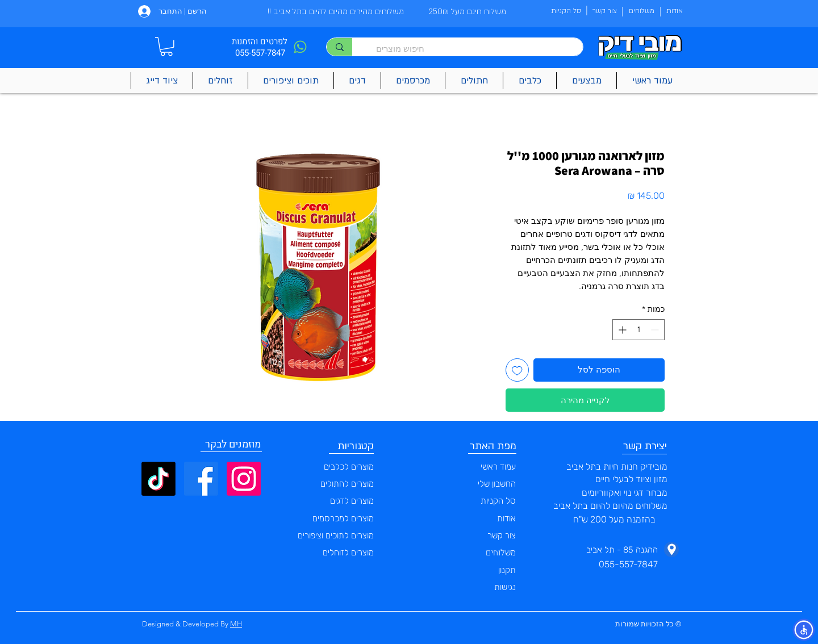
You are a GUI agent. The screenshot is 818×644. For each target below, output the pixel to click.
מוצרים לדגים (352, 501)
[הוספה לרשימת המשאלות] (517, 370)
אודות (506, 518)
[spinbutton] (638, 330)
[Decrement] (656, 330)
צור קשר (502, 536)
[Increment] (621, 330)
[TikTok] (158, 479)
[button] (166, 47)
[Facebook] (201, 479)
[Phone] (300, 47)
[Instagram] (244, 479)
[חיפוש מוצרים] (473, 49)
